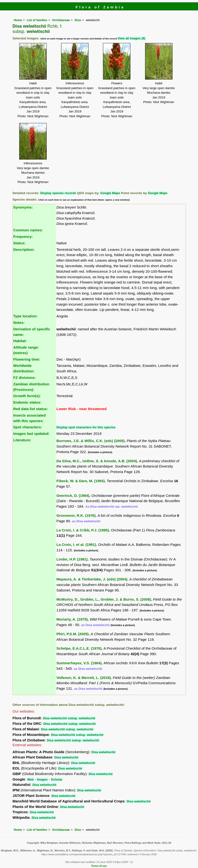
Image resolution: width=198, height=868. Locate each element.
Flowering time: (27, 359)
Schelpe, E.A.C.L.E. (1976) (79, 648)
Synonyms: (23, 207)
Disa (78, 20)
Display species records (58, 193)
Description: (24, 249)
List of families (37, 20)
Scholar (57, 779)
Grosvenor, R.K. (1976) (76, 515)
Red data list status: (31, 409)
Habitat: (20, 341)
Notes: (19, 323)
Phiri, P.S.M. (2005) (72, 634)
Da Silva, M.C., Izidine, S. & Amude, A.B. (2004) (97, 461)
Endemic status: (27, 402)
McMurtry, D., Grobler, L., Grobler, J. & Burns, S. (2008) (104, 599)
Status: (19, 243)
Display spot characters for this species (86, 427)
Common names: (28, 230)
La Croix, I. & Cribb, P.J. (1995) (83, 530)
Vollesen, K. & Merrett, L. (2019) (83, 678)
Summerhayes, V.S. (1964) (79, 663)
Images (42, 779)
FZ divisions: (25, 378)
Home (18, 20)
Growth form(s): (27, 396)
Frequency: (23, 237)
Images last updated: (31, 434)
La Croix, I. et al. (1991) (76, 545)
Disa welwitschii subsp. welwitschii (69, 718)
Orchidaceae (61, 20)
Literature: (22, 440)
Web (30, 779)
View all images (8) (131, 38)
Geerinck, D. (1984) (73, 496)
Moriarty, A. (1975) (72, 619)
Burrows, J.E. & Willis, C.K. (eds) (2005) (90, 441)
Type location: (26, 316)
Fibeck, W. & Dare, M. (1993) (80, 481)
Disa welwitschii (103, 752)
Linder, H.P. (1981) (72, 559)
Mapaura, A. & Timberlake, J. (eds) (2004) (92, 579)
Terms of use (99, 866)
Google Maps (110, 193)
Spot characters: (28, 427)
